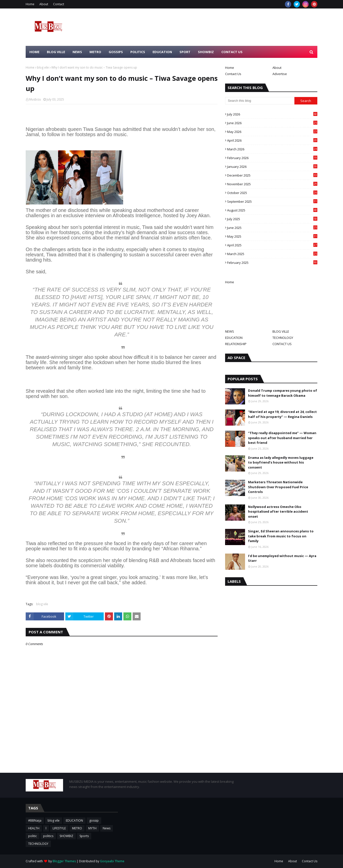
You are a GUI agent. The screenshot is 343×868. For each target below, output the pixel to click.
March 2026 (272, 149)
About (44, 4)
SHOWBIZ (66, 836)
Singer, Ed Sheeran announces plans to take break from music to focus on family (281, 536)
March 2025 (272, 254)
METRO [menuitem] (95, 52)
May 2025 (272, 236)
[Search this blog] (260, 101)
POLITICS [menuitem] (138, 52)
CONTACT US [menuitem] (232, 52)
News (107, 828)
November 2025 (272, 184)
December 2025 (272, 175)
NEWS (230, 331)
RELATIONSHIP (236, 344)
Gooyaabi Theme (112, 861)
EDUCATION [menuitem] (162, 52)
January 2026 (272, 167)
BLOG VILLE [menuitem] (56, 52)
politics (48, 836)
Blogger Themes (64, 861)
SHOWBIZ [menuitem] (206, 52)
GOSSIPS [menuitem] (116, 52)
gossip (94, 820)
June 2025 (272, 228)
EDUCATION (234, 338)
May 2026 (272, 132)
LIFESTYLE (59, 828)
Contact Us (233, 74)
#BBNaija (35, 820)
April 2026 (272, 140)
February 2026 (272, 158)
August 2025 (272, 210)
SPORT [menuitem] (185, 52)
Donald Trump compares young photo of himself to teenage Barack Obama (283, 393)
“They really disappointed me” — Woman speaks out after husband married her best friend (282, 438)
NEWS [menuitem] (77, 52)
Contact (59, 4)
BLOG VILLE (281, 331)
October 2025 (272, 193)
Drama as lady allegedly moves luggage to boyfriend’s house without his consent (281, 462)
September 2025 (272, 201)
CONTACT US (282, 344)
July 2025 (272, 219)
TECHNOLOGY (283, 338)
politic (33, 836)
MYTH (92, 828)
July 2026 (272, 114)
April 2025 (272, 245)
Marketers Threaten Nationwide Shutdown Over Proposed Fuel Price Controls (278, 487)
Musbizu (35, 99)
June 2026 (272, 123)
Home (30, 4)
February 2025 (272, 263)
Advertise (280, 74)
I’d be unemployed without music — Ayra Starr (282, 558)
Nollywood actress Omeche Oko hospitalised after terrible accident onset (278, 512)
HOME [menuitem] (34, 52)
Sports (84, 836)
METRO (77, 828)
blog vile (43, 67)
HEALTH (34, 828)
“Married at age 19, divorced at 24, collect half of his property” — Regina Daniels (282, 414)
